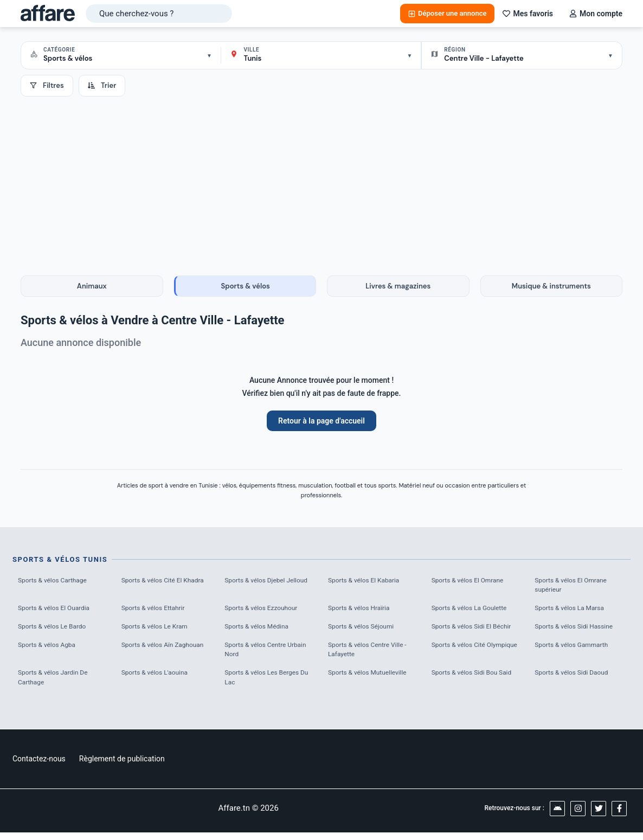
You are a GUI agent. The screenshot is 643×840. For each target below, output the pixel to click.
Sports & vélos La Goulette (473, 611)
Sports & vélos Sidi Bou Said (475, 679)
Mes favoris (528, 14)
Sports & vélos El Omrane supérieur (574, 586)
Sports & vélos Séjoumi (364, 630)
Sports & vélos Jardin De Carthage (56, 685)
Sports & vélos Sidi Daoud (575, 679)
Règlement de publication (122, 766)
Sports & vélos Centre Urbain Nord (269, 655)
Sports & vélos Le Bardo (55, 630)
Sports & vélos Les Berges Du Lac (265, 685)
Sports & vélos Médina (259, 630)
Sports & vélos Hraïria (362, 611)
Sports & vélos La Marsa (573, 611)
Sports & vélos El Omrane (471, 581)
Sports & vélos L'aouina (158, 679)
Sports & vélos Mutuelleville (371, 679)
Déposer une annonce (447, 13)
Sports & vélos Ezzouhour (264, 611)
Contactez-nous (39, 766)
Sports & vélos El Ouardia (57, 611)
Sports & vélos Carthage (56, 581)
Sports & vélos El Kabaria (367, 581)
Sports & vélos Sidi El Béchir (475, 630)
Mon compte (596, 14)
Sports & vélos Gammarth (575, 649)
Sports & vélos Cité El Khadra (155, 586)
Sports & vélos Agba (49, 649)
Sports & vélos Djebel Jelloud (258, 586)
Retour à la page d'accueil (321, 421)
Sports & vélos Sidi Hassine (577, 630)
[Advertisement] (321, 178)
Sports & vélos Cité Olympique (461, 655)
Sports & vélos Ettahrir (156, 611)
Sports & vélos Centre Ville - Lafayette (371, 655)
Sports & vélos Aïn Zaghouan (167, 649)
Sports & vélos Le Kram (158, 630)
